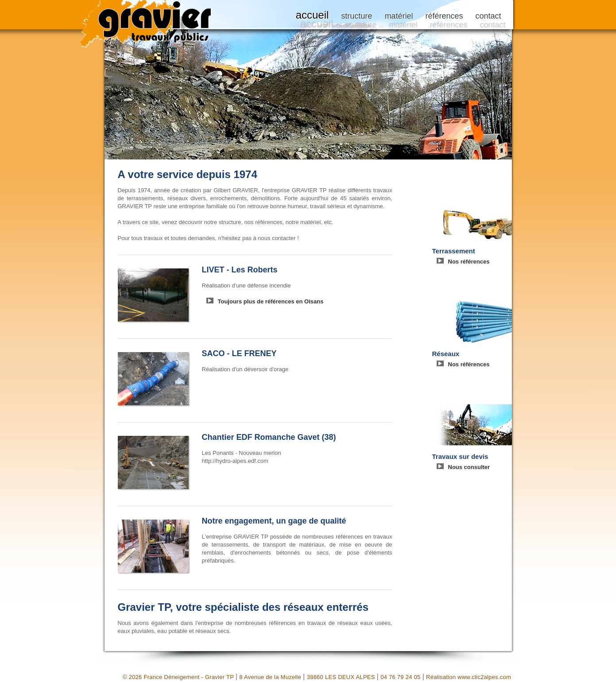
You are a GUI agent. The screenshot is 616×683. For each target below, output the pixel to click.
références (444, 16)
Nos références (469, 262)
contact (488, 16)
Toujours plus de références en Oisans (271, 301)
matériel (399, 16)
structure (356, 16)
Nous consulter (469, 467)
